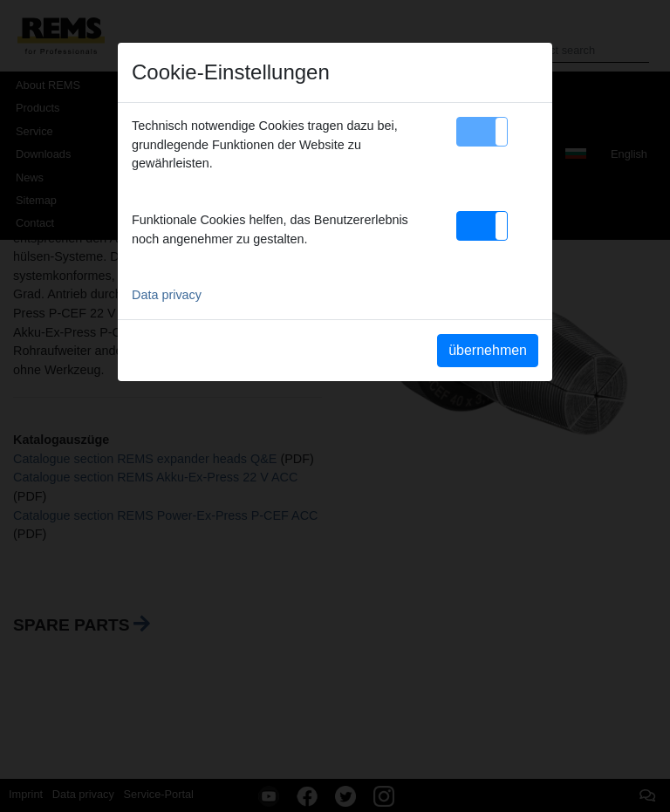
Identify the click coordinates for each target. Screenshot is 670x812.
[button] (482, 132)
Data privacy (167, 295)
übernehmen (488, 350)
